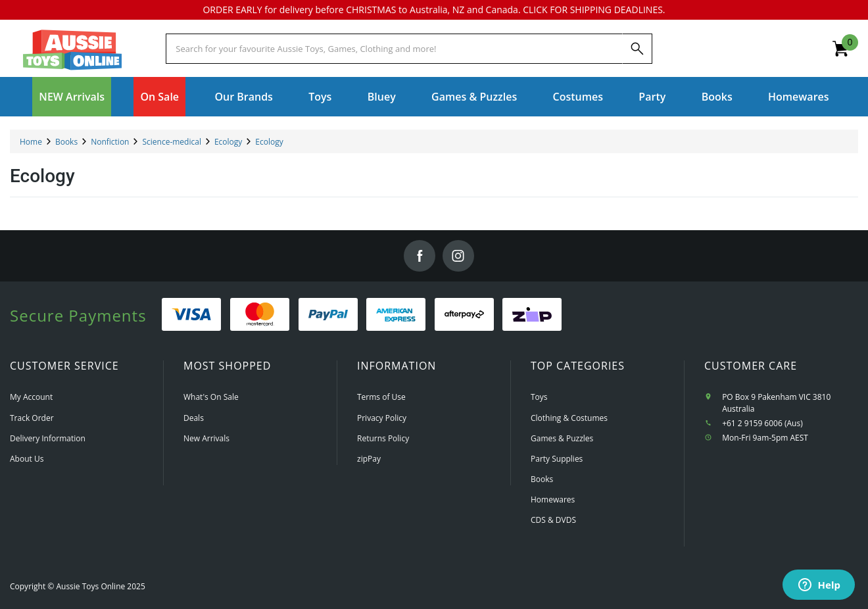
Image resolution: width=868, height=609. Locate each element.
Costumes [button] (578, 97)
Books (717, 97)
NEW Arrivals (72, 97)
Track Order (32, 418)
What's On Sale (211, 397)
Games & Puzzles (562, 438)
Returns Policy (383, 438)
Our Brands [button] (243, 97)
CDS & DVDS (553, 520)
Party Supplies (557, 459)
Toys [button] (320, 97)
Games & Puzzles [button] (474, 97)
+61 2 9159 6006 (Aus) (762, 423)
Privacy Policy (382, 418)
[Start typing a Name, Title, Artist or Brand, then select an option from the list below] (394, 49)
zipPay (369, 459)
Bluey (382, 97)
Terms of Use (381, 397)
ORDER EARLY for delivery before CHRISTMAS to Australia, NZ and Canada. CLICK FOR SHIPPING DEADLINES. (434, 10)
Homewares (553, 499)
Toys (539, 397)
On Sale (159, 97)
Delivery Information (48, 438)
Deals (194, 418)
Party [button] (652, 97)
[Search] (637, 49)
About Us (27, 459)
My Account (31, 397)
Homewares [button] (799, 97)
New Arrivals (206, 438)
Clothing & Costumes (569, 418)
